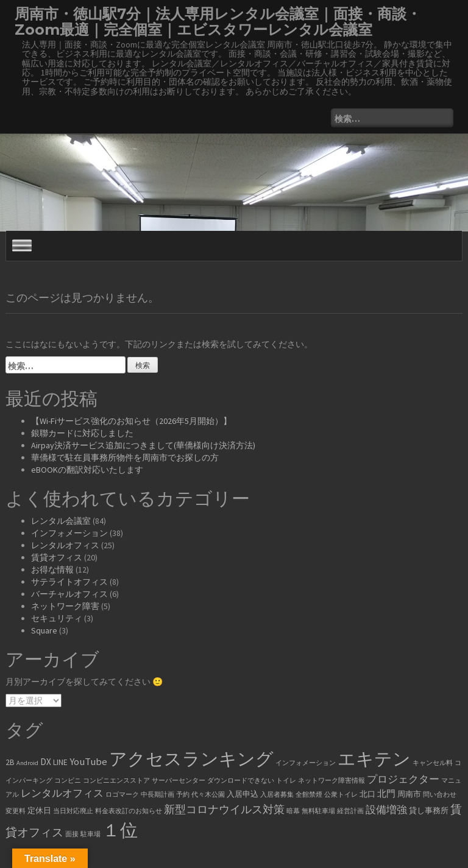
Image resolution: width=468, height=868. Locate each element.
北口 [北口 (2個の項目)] (367, 794)
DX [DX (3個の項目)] (46, 762)
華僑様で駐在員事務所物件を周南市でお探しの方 (125, 457)
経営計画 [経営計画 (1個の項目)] (350, 811)
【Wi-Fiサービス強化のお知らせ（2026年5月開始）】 (131, 421)
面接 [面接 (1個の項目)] (72, 834)
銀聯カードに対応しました (82, 433)
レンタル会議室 (61, 521)
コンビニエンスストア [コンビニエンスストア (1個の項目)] (116, 781)
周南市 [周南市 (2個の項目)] (409, 794)
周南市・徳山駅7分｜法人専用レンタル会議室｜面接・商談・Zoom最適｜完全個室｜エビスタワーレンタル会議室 (218, 22)
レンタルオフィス (65, 545)
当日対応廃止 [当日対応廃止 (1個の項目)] (73, 811)
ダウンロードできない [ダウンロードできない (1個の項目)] (241, 781)
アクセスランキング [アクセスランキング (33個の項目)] (191, 759)
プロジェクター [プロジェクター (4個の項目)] (403, 779)
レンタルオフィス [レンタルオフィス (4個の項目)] (62, 793)
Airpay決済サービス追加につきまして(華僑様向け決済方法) (143, 445)
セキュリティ (57, 618)
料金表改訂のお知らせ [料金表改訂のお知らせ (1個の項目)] (129, 811)
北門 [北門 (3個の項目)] (386, 793)
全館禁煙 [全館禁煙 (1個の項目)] (309, 795)
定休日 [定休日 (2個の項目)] (39, 810)
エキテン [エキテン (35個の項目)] (374, 759)
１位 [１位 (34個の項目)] (120, 830)
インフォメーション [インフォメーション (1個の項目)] (306, 763)
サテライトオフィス (69, 582)
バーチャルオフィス (69, 594)
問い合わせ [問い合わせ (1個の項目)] (440, 795)
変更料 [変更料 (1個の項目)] (16, 811)
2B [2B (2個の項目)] (10, 762)
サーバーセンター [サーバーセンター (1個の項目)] (179, 781)
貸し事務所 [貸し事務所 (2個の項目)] (429, 810)
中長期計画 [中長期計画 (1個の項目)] (158, 795)
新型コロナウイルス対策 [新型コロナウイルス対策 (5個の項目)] (224, 810)
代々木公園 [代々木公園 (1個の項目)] (208, 795)
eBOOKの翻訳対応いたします (87, 470)
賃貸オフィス (57, 557)
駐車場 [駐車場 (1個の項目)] (90, 834)
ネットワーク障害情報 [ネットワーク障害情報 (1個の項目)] (331, 781)
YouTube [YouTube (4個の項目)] (88, 762)
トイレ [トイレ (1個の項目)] (286, 781)
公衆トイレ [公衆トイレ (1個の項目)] (341, 795)
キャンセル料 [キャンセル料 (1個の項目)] (433, 763)
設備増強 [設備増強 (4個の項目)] (386, 810)
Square (44, 630)
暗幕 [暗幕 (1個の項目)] (293, 811)
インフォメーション (69, 533)
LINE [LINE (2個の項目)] (60, 762)
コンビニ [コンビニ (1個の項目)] (68, 781)
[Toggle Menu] (22, 245)
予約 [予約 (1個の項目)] (183, 795)
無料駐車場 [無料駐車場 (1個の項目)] (318, 811)
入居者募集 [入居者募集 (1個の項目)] (277, 795)
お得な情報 (52, 570)
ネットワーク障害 (65, 606)
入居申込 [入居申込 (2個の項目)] (243, 794)
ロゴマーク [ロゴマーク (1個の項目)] (122, 795)
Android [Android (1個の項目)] (27, 763)
